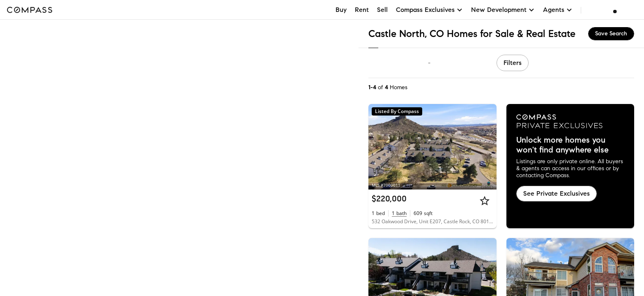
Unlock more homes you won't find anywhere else (562, 145)
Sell (382, 10)
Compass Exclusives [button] (429, 10)
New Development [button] (503, 10)
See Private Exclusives (557, 193)
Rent (362, 10)
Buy (341, 10)
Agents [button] (558, 10)
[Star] (485, 201)
